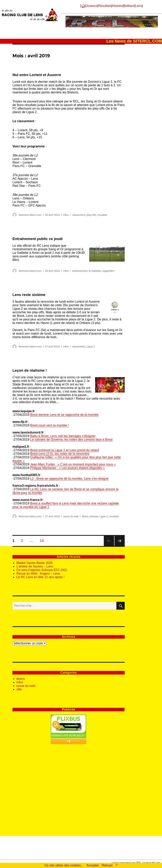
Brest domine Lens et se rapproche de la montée (64, 415)
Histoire (117, 6)
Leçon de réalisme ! (30, 370)
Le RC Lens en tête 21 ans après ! (40, 577)
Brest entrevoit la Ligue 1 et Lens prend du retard (65, 450)
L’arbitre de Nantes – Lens (35, 566)
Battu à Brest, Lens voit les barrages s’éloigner (63, 436)
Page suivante (119, 546)
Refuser (107, 865)
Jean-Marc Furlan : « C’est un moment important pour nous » (73, 464)
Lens (139, 6)
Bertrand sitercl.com (30, 215)
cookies (115, 863)
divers (21, 679)
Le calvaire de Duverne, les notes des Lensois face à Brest (71, 440)
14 (43, 541)
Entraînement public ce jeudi (37, 239)
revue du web (71, 516)
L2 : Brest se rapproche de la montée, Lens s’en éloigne (69, 479)
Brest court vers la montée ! (50, 425)
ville (19, 689)
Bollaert (129, 6)
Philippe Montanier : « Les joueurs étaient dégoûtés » (67, 468)
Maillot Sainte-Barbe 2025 (35, 563)
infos (66, 215)
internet (94, 516)
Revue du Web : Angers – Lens (38, 574)
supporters (108, 271)
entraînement (80, 271)
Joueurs (92, 6)
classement (79, 215)
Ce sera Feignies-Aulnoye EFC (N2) (42, 570)
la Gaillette (95, 271)
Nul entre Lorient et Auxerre (37, 75)
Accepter (93, 865)
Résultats (105, 6)
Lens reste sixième (29, 295)
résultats (102, 215)
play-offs (91, 215)
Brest (85, 516)
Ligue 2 (91, 347)
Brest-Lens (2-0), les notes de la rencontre (60, 454)
